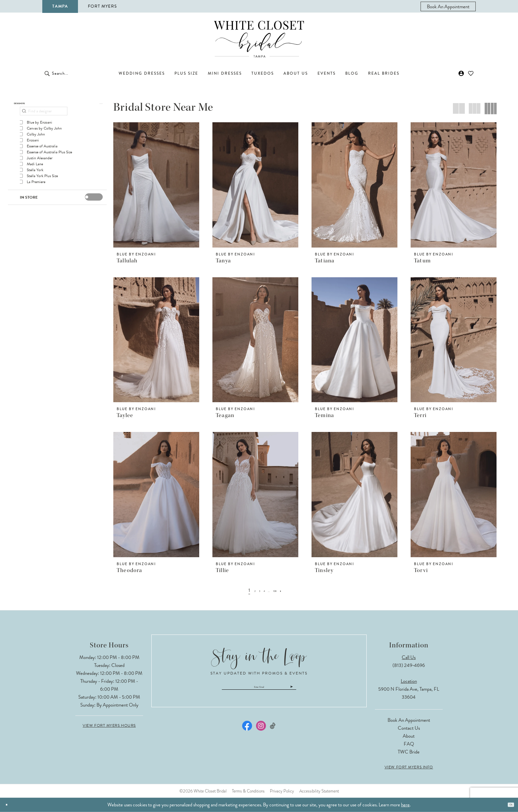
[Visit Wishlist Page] (471, 73)
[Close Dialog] (9, 805)
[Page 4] (263, 590)
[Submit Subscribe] (326, 690)
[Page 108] (282, 590)
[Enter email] (259, 690)
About (409, 736)
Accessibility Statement (319, 791)
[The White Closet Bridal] (259, 39)
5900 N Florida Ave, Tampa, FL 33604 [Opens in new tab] (409, 693)
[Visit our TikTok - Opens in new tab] (273, 732)
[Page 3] (255, 590)
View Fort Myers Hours (109, 725)
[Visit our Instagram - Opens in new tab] (261, 732)
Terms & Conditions (248, 791)
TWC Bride (409, 752)
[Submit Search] (47, 73)
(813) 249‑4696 (409, 665)
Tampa (60, 6)
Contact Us (409, 728)
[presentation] (94, 204)
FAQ (409, 744)
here (405, 805)
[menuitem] (448, 6)
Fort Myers (102, 6)
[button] (461, 73)
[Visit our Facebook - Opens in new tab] (247, 732)
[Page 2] (247, 590)
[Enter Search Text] (81, 73)
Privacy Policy (282, 791)
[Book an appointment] (448, 6)
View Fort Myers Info (409, 767)
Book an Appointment (409, 720)
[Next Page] (292, 590)
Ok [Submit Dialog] (508, 805)
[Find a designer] (44, 118)
